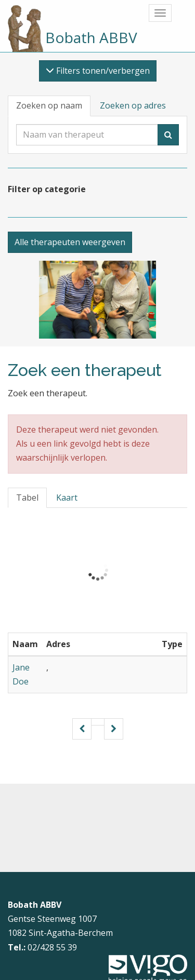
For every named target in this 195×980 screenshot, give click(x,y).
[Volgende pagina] (114, 729)
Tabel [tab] (27, 498)
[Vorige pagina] (82, 729)
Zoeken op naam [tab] (49, 105)
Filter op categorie (47, 189)
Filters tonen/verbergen (98, 71)
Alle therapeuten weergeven (70, 242)
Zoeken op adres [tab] (133, 105)
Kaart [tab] (67, 498)
